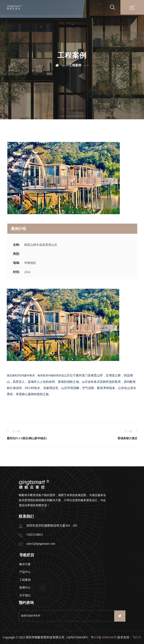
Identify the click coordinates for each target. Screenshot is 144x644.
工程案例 (75, 65)
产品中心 (25, 572)
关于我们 (25, 595)
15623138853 (34, 535)
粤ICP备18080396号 (104, 637)
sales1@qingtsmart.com (41, 544)
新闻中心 (25, 588)
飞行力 (137, 637)
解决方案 (25, 564)
